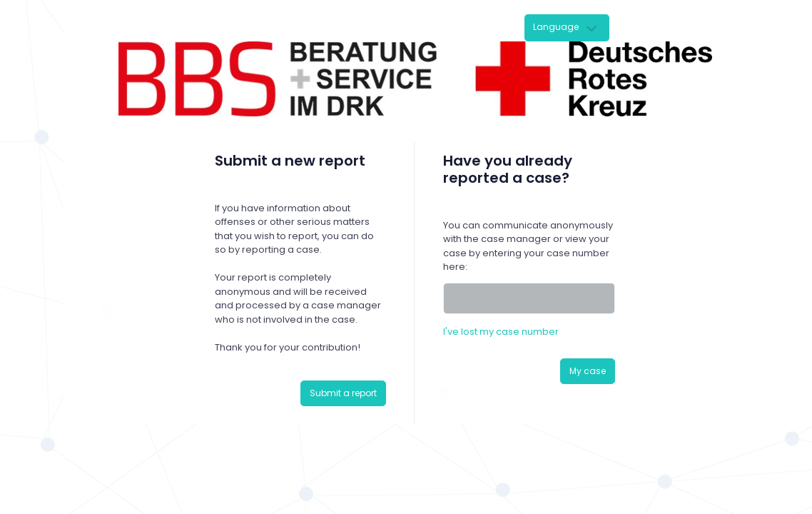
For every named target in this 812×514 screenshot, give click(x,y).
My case (588, 371)
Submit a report (343, 393)
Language (556, 27)
